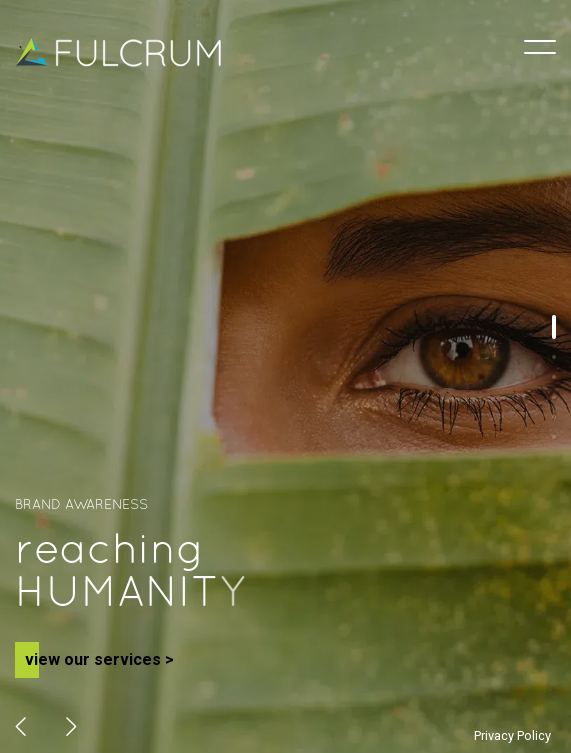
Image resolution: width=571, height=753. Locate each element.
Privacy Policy (512, 735)
